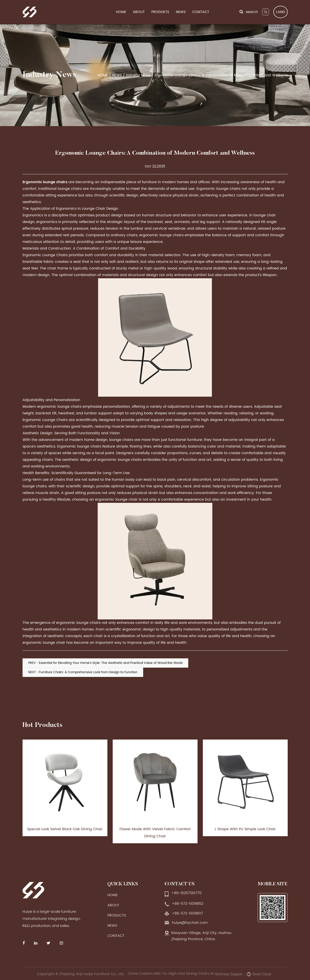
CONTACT (201, 12)
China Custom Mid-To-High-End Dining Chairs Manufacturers (172, 974)
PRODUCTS (117, 915)
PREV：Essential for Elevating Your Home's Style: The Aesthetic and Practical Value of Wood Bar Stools (105, 663)
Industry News (138, 75)
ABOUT (139, 12)
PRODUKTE (160, 12)
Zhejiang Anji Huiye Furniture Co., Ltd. (92, 974)
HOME (121, 12)
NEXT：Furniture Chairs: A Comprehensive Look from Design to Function (83, 672)
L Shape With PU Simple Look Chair (245, 829)
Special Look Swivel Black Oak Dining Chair (65, 829)
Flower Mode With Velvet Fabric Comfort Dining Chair (155, 833)
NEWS (181, 12)
